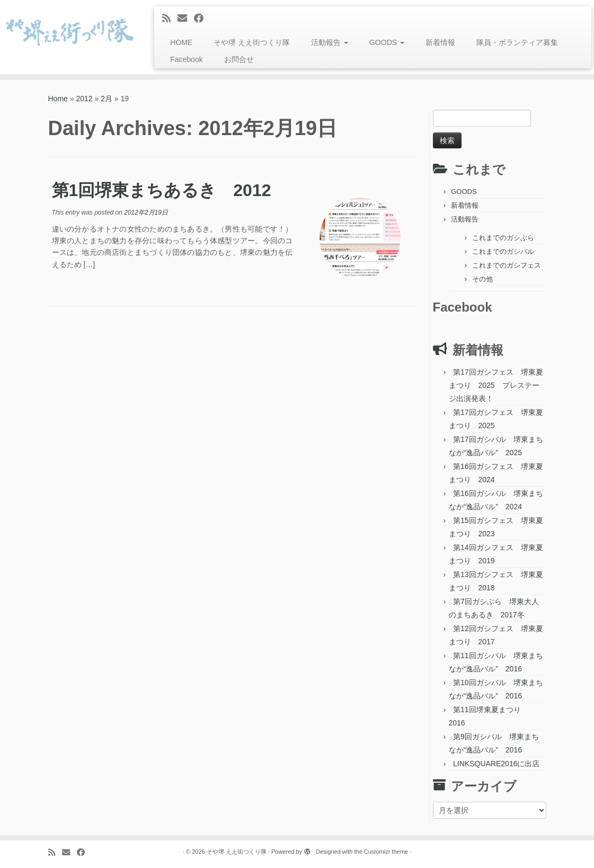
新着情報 (440, 42)
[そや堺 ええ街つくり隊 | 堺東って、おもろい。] (69, 32)
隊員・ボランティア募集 (517, 42)
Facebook (186, 59)
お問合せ (239, 59)
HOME (181, 42)
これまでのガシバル (503, 251)
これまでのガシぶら (503, 238)
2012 (84, 99)
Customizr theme (386, 852)
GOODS (387, 42)
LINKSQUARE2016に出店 (496, 764)
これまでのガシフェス (507, 265)
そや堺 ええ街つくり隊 (252, 42)
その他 (482, 279)
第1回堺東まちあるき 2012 (162, 190)
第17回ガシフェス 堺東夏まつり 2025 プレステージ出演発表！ (496, 385)
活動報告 (330, 42)
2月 (107, 99)
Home (58, 99)
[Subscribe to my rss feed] (170, 19)
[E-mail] (186, 19)
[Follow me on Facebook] (202, 19)
